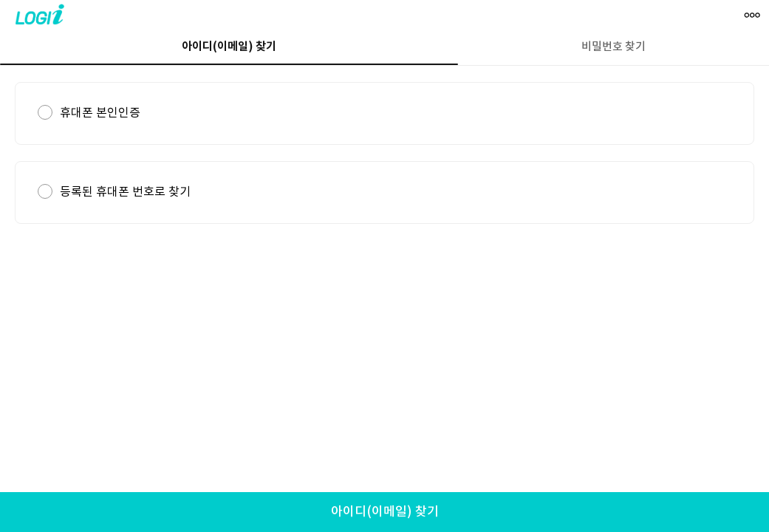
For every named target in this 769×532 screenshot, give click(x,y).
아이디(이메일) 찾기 (385, 512)
